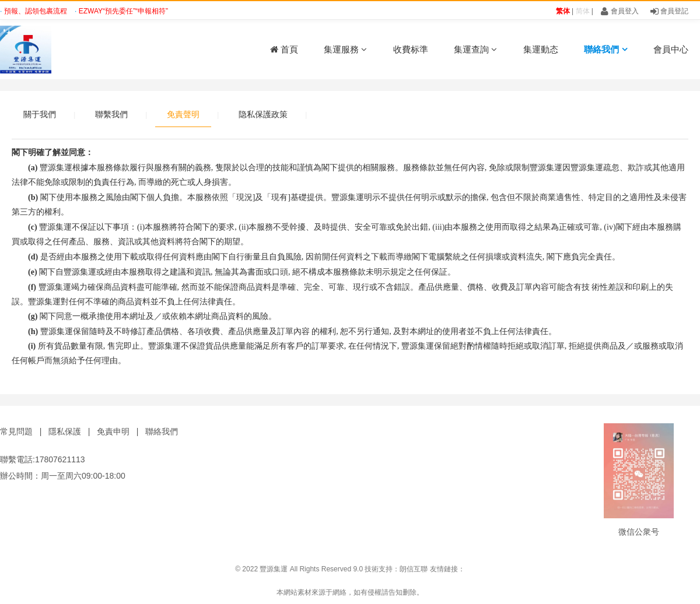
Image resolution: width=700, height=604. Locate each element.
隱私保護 (65, 431)
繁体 (563, 11)
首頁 (284, 49)
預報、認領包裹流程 (36, 11)
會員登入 (619, 11)
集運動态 (541, 49)
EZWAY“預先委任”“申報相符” (123, 11)
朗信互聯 (414, 569)
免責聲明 (183, 114)
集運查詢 (475, 49)
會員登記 (669, 11)
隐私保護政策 (263, 114)
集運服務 (345, 49)
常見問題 (16, 431)
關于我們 (40, 114)
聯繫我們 (111, 114)
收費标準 (411, 49)
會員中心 (671, 49)
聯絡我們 (605, 49)
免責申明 (113, 431)
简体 (583, 11)
